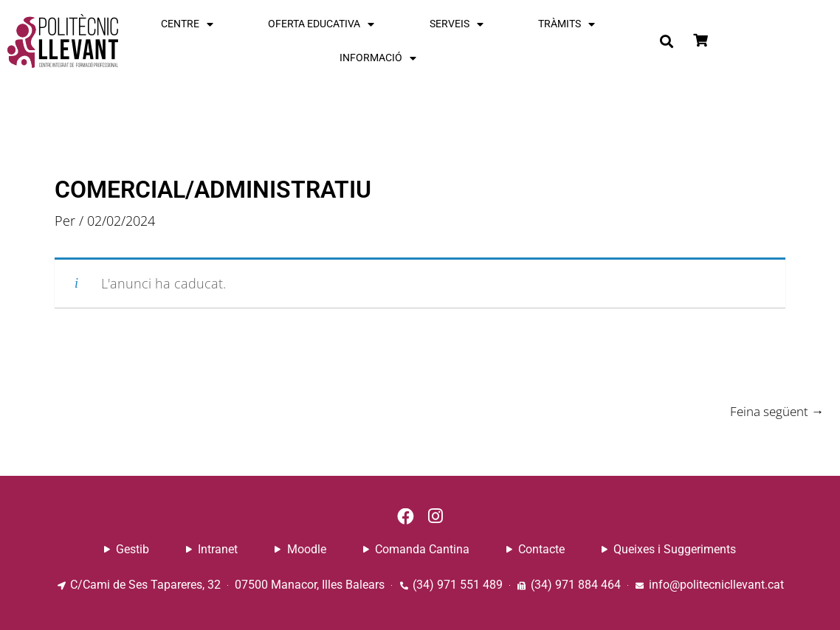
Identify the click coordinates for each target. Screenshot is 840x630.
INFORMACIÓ (378, 58)
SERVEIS (457, 24)
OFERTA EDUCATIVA (321, 24)
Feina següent (773, 411)
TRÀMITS (567, 24)
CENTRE (187, 24)
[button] (666, 42)
